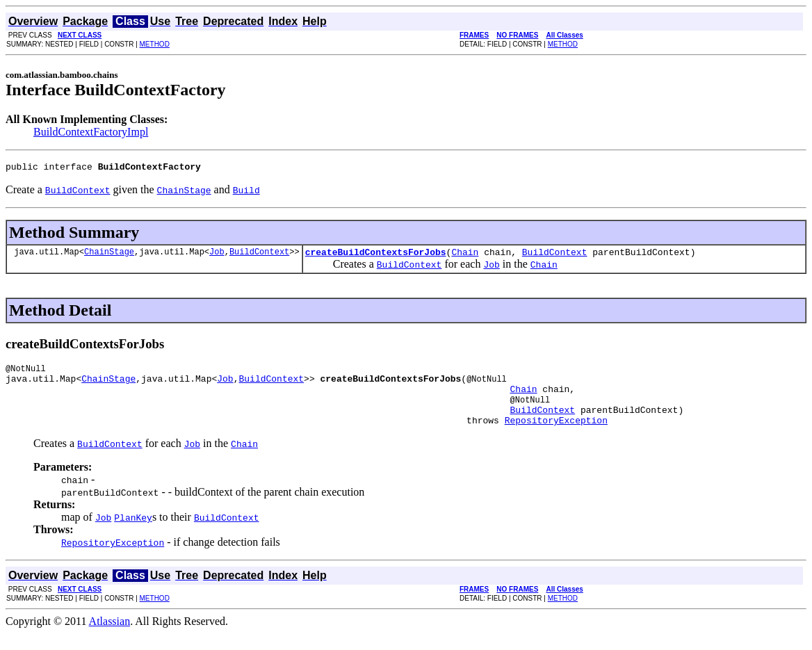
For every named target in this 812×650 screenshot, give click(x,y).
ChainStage (109, 255)
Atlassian (110, 638)
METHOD (155, 44)
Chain (465, 256)
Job (217, 255)
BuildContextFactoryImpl (91, 132)
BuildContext (259, 255)
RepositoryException (556, 437)
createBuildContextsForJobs (376, 256)
